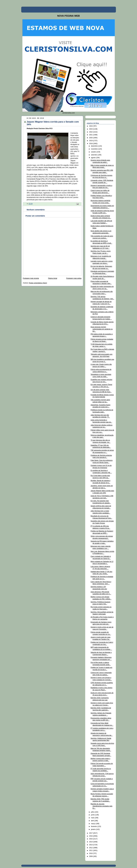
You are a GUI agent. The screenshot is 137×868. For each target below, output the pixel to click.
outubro (94, 152)
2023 (91, 129)
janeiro (93, 829)
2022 (91, 132)
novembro (95, 149)
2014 (91, 842)
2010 (91, 853)
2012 (91, 848)
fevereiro (94, 826)
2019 (91, 141)
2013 (91, 845)
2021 (91, 135)
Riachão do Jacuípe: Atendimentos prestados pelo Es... (101, 806)
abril (93, 821)
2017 (91, 833)
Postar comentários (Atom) (38, 283)
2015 (91, 839)
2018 (91, 144)
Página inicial (53, 278)
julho (93, 812)
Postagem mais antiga (74, 278)
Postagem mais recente (31, 278)
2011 (91, 850)
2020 (91, 138)
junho (93, 815)
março (93, 824)
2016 (91, 836)
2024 (91, 126)
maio (93, 818)
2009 (91, 856)
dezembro (95, 146)
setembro (94, 155)
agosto (93, 158)
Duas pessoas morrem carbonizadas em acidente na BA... (102, 329)
